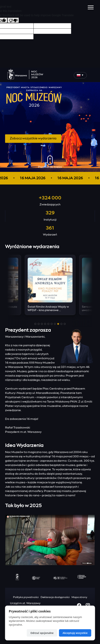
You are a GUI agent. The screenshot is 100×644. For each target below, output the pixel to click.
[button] (35, 324)
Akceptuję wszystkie (75, 633)
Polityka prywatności (26, 597)
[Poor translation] (13, 20)
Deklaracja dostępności (55, 597)
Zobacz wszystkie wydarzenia (33, 139)
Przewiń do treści (50, 162)
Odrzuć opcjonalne (42, 633)
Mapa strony (79, 597)
